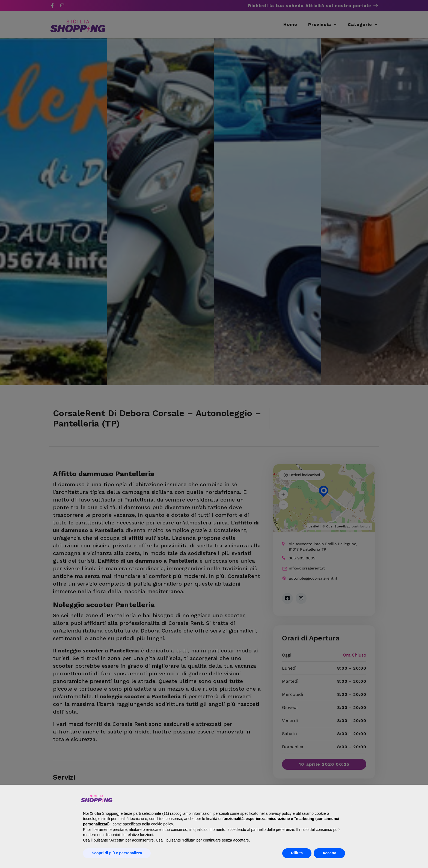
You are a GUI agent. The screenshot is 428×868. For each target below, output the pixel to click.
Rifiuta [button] (297, 853)
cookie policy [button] (162, 824)
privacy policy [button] (280, 813)
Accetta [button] (329, 853)
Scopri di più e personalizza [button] (117, 853)
